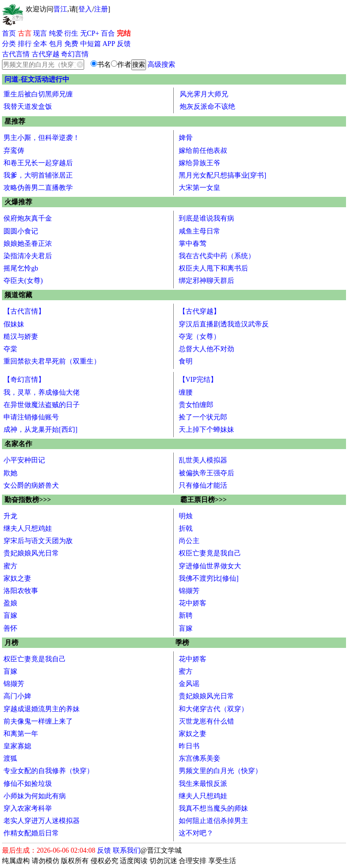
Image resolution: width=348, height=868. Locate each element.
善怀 (10, 628)
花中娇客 (193, 603)
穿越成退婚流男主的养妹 (42, 709)
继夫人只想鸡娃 (28, 528)
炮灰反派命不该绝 (207, 107)
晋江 (60, 9)
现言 (40, 33)
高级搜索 (161, 65)
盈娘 (10, 603)
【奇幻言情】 (24, 380)
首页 (9, 33)
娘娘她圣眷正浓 (28, 244)
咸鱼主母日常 (199, 231)
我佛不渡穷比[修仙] (209, 578)
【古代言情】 (24, 311)
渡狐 (10, 758)
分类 (9, 44)
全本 (40, 44)
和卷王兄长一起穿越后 (38, 163)
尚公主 (189, 541)
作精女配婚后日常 (31, 833)
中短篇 (91, 44)
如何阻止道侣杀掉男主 (213, 821)
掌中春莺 (193, 244)
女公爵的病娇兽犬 (31, 485)
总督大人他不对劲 (206, 349)
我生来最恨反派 (203, 784)
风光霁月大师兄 (204, 94)
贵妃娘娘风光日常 (31, 553)
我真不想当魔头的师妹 (213, 808)
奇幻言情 (75, 54)
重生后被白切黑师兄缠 (38, 94)
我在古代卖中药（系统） (217, 256)
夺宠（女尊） (199, 337)
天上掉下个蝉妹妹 (206, 430)
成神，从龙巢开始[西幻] (40, 430)
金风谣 (189, 684)
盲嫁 (10, 616)
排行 (25, 44)
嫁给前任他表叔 (203, 151)
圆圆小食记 (21, 231)
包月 (56, 44)
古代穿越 (46, 54)
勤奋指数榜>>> (28, 500)
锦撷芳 (189, 591)
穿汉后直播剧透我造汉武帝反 (224, 324)
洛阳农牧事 (21, 591)
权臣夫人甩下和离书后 (213, 268)
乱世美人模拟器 (203, 460)
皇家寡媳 (17, 746)
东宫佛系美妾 (199, 758)
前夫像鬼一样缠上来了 (38, 721)
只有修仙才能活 (203, 485)
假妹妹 (14, 324)
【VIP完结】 (198, 380)
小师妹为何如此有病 (35, 796)
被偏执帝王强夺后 (206, 473)
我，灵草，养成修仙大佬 (42, 392)
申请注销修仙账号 (31, 417)
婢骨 (186, 138)
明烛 (186, 516)
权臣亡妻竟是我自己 (210, 553)
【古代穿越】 (199, 311)
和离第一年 (21, 734)
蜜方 (10, 566)
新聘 (186, 616)
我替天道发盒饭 (28, 107)
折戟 (186, 528)
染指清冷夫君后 (28, 256)
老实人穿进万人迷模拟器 (42, 821)
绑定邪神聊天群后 (206, 281)
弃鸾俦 (14, 151)
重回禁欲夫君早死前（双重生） (52, 361)
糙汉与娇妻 (21, 337)
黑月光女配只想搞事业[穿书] (223, 175)
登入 (85, 9)
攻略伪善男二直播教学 (38, 188)
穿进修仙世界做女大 (210, 566)
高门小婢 (17, 696)
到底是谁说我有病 (206, 218)
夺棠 (10, 349)
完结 (124, 33)
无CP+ (90, 33)
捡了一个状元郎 (203, 417)
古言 (25, 33)
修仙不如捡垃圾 (28, 784)
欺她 (10, 473)
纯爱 (56, 33)
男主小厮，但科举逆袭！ (42, 138)
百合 (108, 33)
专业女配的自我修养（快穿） (49, 771)
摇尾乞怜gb (21, 268)
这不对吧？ (196, 833)
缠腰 (186, 392)
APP (109, 44)
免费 (71, 44)
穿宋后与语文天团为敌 (38, 541)
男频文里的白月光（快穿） (220, 771)
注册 (101, 9)
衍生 (71, 33)
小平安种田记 (24, 460)
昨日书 (189, 746)
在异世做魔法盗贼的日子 (42, 405)
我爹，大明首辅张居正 (38, 175)
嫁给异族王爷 (199, 163)
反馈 (124, 44)
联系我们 (127, 850)
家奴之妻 (17, 578)
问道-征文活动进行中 (37, 79)
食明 (186, 361)
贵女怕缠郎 (196, 405)
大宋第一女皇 (199, 188)
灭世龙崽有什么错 (206, 721)
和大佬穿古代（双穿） (213, 709)
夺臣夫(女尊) (23, 281)
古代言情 (16, 54)
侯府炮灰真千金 (28, 218)
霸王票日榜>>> (203, 500)
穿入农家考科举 (28, 808)
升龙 (10, 516)
